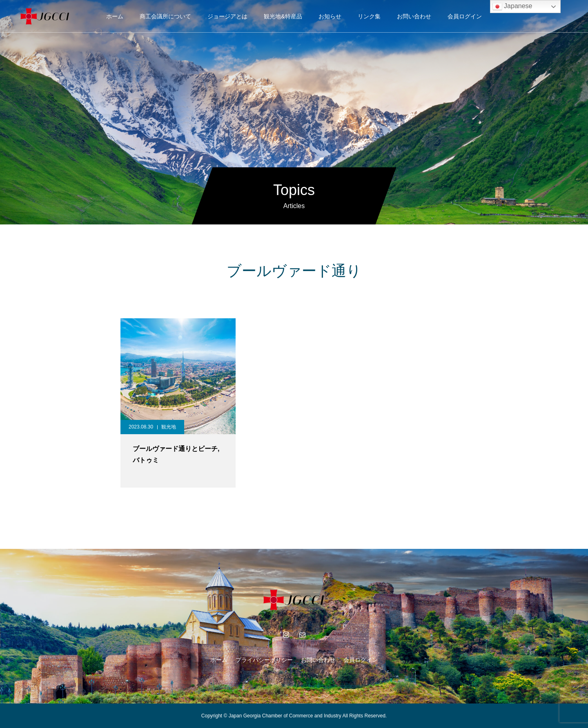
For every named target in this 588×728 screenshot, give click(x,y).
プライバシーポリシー (264, 660)
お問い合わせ (414, 16)
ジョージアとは (227, 16)
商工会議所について (165, 16)
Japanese (512, 7)
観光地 (169, 427)
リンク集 (369, 16)
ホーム (115, 16)
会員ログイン (465, 16)
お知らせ (330, 16)
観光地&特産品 (283, 16)
